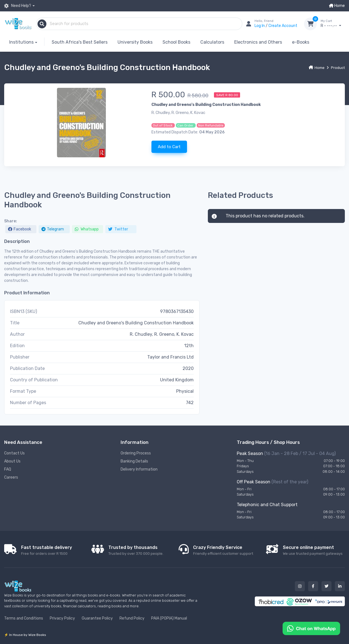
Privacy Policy (62, 618)
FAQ (8, 469)
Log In (260, 26)
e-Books (301, 42)
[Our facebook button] (313, 586)
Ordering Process (136, 453)
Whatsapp (87, 229)
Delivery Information (139, 469)
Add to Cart (169, 147)
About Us (12, 461)
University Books (135, 42)
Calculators (212, 42)
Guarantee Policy (97, 618)
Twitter (118, 229)
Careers (11, 477)
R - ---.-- (333, 24)
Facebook (20, 229)
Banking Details (134, 461)
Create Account (283, 26)
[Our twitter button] (326, 586)
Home (337, 6)
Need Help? (18, 6)
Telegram (53, 229)
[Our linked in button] (340, 586)
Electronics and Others (258, 42)
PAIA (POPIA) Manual (169, 618)
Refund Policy (132, 618)
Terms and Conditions (24, 618)
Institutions (21, 42)
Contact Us (14, 453)
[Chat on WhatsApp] (311, 628)
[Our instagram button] (300, 586)
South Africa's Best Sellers (80, 42)
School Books (176, 42)
